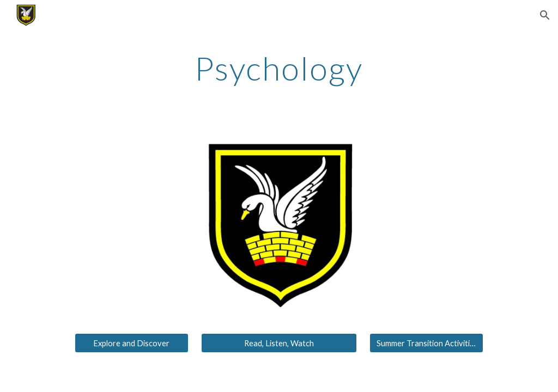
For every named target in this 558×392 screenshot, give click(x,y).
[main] (279, 68)
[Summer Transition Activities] (426, 343)
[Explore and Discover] (132, 343)
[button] (545, 15)
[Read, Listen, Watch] (279, 343)
